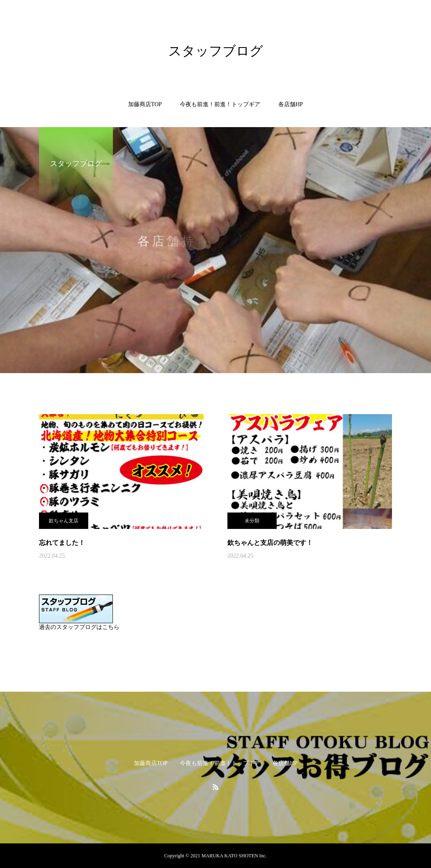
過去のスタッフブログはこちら (79, 627)
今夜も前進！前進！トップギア (220, 104)
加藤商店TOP (145, 104)
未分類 (252, 521)
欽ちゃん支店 (64, 521)
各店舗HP (291, 104)
